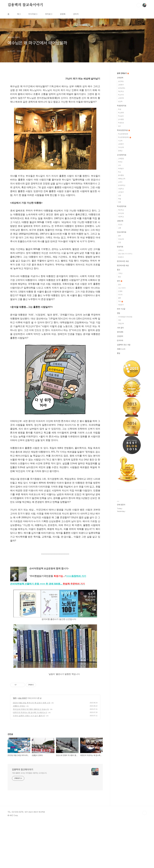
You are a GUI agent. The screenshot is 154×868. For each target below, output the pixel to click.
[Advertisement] (55, 700)
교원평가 (121, 85)
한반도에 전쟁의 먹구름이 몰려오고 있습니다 (31, 752)
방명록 (63, 14)
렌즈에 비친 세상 (123, 261)
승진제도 (121, 81)
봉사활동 (121, 175)
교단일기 (121, 192)
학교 (120, 172)
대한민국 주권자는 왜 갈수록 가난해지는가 (30, 755)
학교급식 (121, 116)
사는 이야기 (22, 741)
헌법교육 (121, 324)
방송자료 (120, 247)
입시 (120, 126)
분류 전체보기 (123, 73)
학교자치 (121, 95)
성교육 (120, 101)
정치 (15, 741)
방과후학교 (122, 185)
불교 (120, 277)
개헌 (120, 320)
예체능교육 (122, 179)
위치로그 (49, 14)
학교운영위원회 (123, 134)
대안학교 (121, 217)
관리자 (76, 14)
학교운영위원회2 (125, 137)
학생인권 (121, 123)
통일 (118, 353)
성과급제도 (122, 88)
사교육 (120, 141)
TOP (144, 855)
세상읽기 (121, 305)
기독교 (120, 273)
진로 (120, 242)
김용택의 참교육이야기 (25, 5)
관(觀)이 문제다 (19, 749)
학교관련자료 (122, 206)
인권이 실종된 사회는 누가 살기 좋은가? (29, 758)
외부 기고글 (121, 309)
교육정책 (120, 78)
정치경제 (120, 332)
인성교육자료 (122, 232)
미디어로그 (33, 14)
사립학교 (121, 189)
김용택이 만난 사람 (124, 345)
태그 (19, 14)
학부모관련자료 (123, 130)
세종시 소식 (121, 349)
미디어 (120, 295)
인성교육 (121, 239)
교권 (120, 195)
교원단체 (120, 221)
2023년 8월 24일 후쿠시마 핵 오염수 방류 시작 (32, 745)
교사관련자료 (122, 155)
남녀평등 (121, 119)
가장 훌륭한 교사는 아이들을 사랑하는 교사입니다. (30, 816)
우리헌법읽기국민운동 (125, 317)
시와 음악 (120, 328)
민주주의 (120, 340)
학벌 (120, 199)
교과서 (120, 182)
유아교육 (121, 213)
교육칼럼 (121, 159)
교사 (120, 165)
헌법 (118, 313)
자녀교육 (121, 147)
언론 (120, 202)
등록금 (120, 151)
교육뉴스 (121, 250)
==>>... (62, 584)
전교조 (120, 225)
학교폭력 (121, 113)
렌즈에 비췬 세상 (123, 265)
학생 (120, 109)
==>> (76, 576)
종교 (118, 270)
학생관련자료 (122, 106)
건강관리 (120, 336)
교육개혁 (121, 98)
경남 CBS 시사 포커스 (125, 254)
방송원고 (121, 257)
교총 (120, 228)
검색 (139, 5)
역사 (120, 301)
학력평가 (121, 169)
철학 (120, 236)
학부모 (120, 162)
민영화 (120, 291)
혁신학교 (121, 91)
